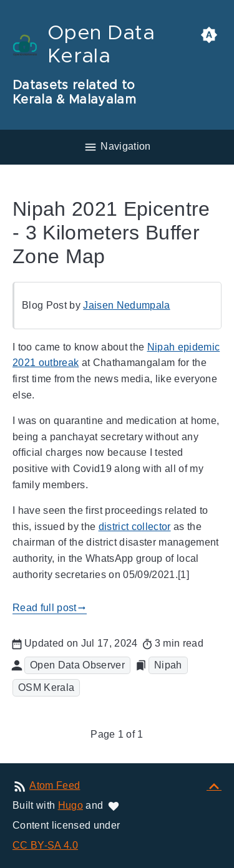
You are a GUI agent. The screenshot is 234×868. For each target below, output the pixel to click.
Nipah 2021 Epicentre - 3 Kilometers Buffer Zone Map (111, 233)
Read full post (50, 608)
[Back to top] (214, 785)
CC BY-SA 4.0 (45, 845)
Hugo (71, 805)
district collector (135, 527)
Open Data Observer (77, 665)
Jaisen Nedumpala (126, 305)
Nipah (168, 665)
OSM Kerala (46, 687)
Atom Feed (55, 785)
